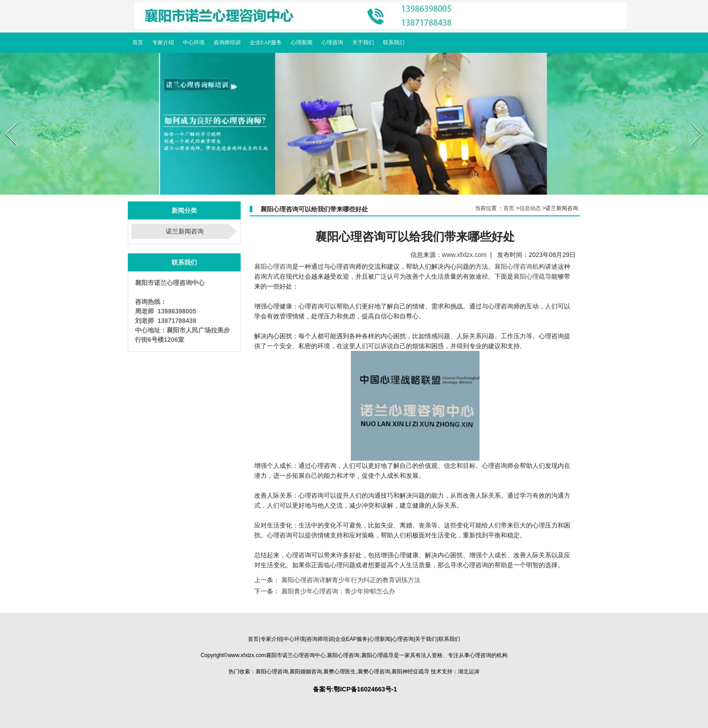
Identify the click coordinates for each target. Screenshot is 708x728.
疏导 (377, 655)
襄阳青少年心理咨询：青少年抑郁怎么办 (337, 591)
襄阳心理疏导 (532, 276)
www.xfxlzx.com (464, 255)
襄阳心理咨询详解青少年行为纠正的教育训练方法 (350, 580)
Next (691, 120)
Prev (6, 120)
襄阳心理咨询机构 (520, 266)
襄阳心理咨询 (273, 266)
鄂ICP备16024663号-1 (365, 689)
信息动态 (530, 208)
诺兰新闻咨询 (185, 231)
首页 (509, 208)
